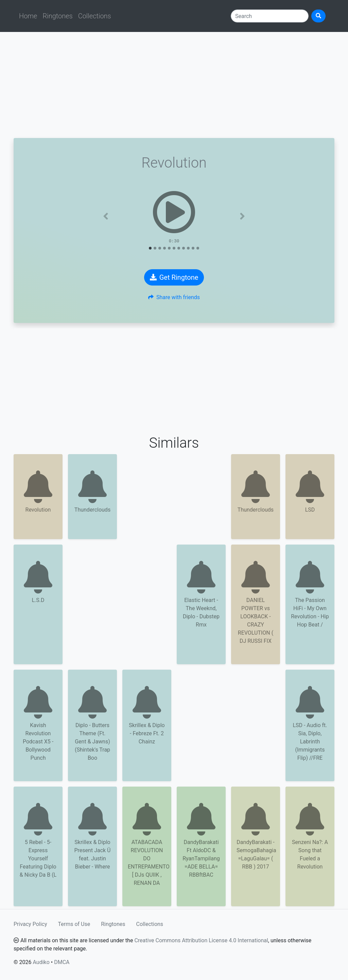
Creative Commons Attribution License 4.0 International (201, 940)
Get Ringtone (174, 277)
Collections (95, 16)
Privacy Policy (30, 924)
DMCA (62, 962)
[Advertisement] (174, 85)
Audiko (41, 962)
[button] (106, 216)
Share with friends (174, 297)
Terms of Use (74, 924)
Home (28, 16)
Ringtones (57, 16)
